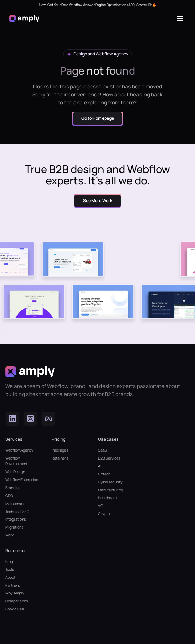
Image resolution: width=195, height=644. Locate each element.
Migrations (14, 527)
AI (100, 466)
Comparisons (17, 601)
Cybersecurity (110, 482)
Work (9, 535)
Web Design (15, 471)
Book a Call (15, 609)
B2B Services (109, 458)
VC (101, 505)
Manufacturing (110, 490)
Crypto (104, 513)
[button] (181, 18)
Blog (9, 561)
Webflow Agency (19, 450)
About (10, 577)
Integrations (16, 519)
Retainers (60, 458)
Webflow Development (16, 461)
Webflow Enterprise (22, 479)
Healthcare (107, 497)
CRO (9, 495)
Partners (13, 585)
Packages (60, 450)
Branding (13, 487)
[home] (24, 19)
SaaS (103, 450)
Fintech (104, 474)
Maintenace (15, 503)
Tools (10, 569)
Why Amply (15, 593)
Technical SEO (17, 511)
